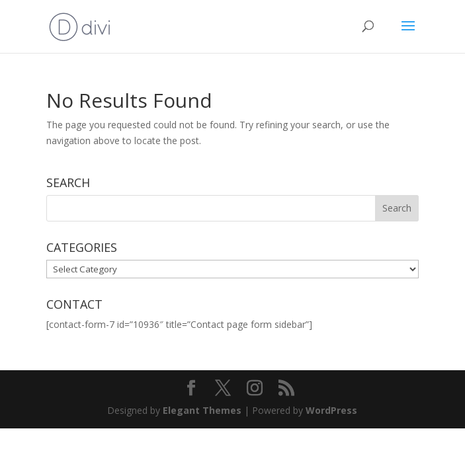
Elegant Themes (202, 410)
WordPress (331, 410)
